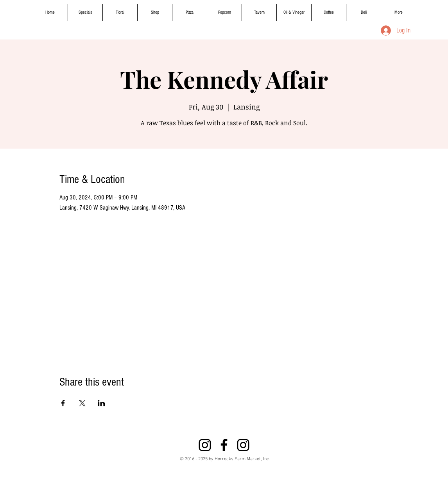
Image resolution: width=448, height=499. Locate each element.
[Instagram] (205, 445)
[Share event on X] (82, 403)
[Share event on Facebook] (63, 403)
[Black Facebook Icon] (224, 445)
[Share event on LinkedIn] (101, 403)
